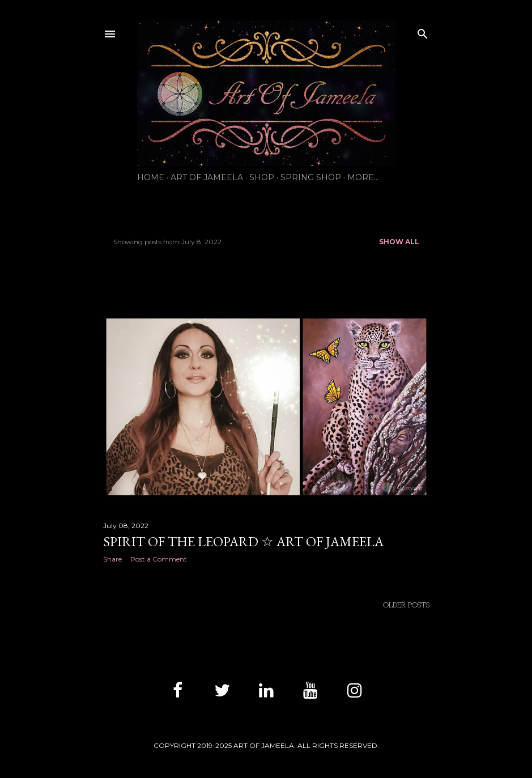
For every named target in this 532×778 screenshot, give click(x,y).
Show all (399, 242)
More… (363, 177)
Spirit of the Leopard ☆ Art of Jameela (243, 541)
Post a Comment (159, 559)
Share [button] (112, 559)
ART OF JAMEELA (207, 177)
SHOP (262, 177)
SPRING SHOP (311, 177)
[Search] (423, 31)
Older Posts (406, 605)
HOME (151, 177)
